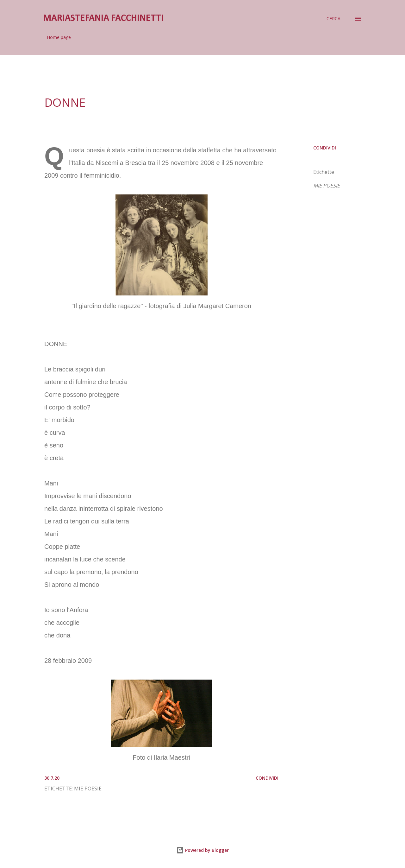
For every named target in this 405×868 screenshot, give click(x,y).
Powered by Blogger (202, 850)
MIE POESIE (327, 186)
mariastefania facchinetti (103, 19)
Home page (59, 37)
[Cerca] (333, 19)
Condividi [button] (325, 148)
